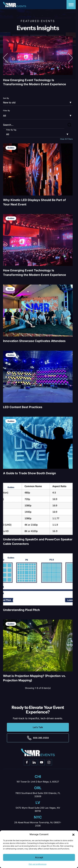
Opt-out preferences (38, 864)
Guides (11, 148)
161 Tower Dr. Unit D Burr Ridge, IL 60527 (38, 782)
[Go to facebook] (27, 762)
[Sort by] (38, 103)
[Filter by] (38, 116)
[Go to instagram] (49, 762)
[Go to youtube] (42, 762)
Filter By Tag (11, 130)
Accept (39, 857)
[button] (73, 834)
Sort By (6, 98)
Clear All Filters (66, 139)
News (10, 289)
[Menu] (71, 5)
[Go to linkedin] (34, 762)
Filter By (6, 111)
